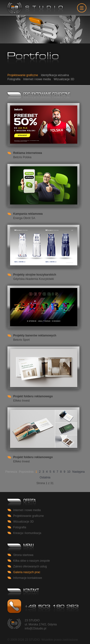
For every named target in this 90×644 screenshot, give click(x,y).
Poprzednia (26, 472)
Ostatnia (45, 477)
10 (69, 472)
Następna (78, 472)
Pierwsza (11, 472)
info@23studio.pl (36, 628)
